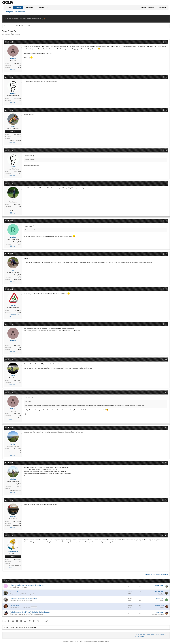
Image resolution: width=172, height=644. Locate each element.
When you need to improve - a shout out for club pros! (27, 585)
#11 (166, 392)
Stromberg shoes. (15, 592)
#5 (166, 183)
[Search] (163, 7)
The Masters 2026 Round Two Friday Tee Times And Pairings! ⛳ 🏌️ (25, 19)
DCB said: (28, 398)
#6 (166, 221)
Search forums (20, 12)
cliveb (162, 601)
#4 (166, 150)
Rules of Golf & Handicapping (34, 614)
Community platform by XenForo (80, 641)
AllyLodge (7, 34)
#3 (166, 110)
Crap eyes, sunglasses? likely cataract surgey (23, 599)
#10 (166, 359)
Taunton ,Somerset (15, 490)
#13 (166, 463)
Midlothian (18, 279)
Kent (20, 67)
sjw (163, 587)
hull (20, 453)
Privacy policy (150, 634)
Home (9, 7)
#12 (166, 428)
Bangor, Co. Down (16, 140)
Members (42, 7)
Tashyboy (12, 594)
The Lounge (24, 587)
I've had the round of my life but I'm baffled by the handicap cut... (30, 612)
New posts (10, 12)
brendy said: (29, 156)
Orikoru (12, 607)
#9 (166, 324)
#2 (166, 77)
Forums (18, 7)
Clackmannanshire (15, 211)
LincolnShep (13, 614)
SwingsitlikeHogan (158, 614)
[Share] (163, 42)
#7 (166, 254)
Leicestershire (17, 525)
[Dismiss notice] (167, 17)
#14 (166, 500)
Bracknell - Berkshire (15, 566)
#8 (166, 289)
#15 (166, 535)
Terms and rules (140, 634)
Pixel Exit (107, 641)
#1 (166, 42)
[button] (35, 7)
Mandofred (13, 601)
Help (157, 634)
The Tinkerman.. (15, 605)
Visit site (12, 69)
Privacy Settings (140, 636)
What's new (29, 7)
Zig (11, 587)
